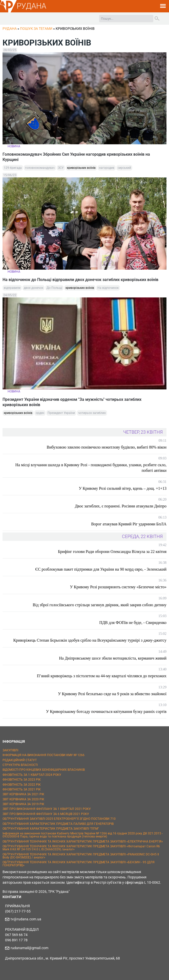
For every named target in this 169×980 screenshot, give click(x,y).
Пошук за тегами (36, 29)
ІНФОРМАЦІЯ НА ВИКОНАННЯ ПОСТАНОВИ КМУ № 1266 (44, 755)
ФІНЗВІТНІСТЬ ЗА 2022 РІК (22, 785)
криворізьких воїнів (81, 168)
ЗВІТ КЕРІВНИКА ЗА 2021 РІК (23, 794)
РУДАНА (31, 6)
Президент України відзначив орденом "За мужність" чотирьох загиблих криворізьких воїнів (72, 402)
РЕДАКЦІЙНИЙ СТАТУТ (20, 760)
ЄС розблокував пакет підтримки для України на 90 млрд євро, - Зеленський (101, 569)
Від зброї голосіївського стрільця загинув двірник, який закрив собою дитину (100, 605)
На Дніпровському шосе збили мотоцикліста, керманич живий (113, 658)
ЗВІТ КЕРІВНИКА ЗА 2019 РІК (23, 804)
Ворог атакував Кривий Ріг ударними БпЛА (129, 524)
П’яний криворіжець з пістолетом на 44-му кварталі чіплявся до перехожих (102, 676)
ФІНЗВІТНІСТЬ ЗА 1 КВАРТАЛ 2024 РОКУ (32, 775)
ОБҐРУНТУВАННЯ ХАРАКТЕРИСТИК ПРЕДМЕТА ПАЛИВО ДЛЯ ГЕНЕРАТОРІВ (58, 824)
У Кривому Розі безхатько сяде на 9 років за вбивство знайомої (112, 694)
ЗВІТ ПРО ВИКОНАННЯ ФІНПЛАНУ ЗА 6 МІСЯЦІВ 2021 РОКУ (46, 814)
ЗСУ (61, 168)
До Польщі (54, 288)
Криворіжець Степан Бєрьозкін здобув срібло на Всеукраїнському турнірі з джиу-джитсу (90, 640)
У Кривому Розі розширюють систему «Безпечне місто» (118, 587)
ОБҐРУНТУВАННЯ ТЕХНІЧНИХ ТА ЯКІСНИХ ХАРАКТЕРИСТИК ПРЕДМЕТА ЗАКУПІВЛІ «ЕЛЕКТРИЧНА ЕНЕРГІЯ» (83, 842)
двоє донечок (34, 288)
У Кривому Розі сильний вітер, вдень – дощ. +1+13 (123, 488)
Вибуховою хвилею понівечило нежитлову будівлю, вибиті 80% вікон (107, 447)
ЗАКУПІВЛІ (10, 750)
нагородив (107, 168)
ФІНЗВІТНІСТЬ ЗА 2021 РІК (22, 789)
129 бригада (13, 168)
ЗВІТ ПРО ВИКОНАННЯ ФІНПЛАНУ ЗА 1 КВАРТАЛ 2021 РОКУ (47, 809)
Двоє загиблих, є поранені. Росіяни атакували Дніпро (121, 506)
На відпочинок (108, 288)
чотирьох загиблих (92, 413)
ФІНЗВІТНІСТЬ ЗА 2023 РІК (22, 780)
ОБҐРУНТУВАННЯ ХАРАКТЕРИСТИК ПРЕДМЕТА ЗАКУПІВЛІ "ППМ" (51, 829)
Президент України (61, 413)
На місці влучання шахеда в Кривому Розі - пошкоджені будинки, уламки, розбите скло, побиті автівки (91, 468)
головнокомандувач (40, 168)
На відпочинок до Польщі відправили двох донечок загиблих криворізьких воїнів (80, 280)
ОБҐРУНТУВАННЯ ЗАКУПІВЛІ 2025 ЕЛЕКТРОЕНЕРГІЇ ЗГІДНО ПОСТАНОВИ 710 (59, 819)
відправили (12, 288)
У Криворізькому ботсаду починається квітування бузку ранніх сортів (106, 711)
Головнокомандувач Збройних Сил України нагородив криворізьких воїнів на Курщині (76, 157)
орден (40, 413)
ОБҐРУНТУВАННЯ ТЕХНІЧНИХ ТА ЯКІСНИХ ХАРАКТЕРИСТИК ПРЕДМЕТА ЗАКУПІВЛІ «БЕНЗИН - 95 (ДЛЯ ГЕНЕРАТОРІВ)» (79, 864)
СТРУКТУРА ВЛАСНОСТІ (20, 765)
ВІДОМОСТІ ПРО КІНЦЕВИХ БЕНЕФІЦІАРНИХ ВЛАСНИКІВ (44, 770)
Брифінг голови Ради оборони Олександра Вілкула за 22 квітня (112, 552)
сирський (124, 168)
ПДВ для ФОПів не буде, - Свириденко (133, 623)
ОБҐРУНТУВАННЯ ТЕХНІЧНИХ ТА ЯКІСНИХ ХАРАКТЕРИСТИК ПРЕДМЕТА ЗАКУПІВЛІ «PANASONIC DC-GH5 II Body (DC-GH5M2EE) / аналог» (81, 856)
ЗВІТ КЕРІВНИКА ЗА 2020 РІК (23, 799)
